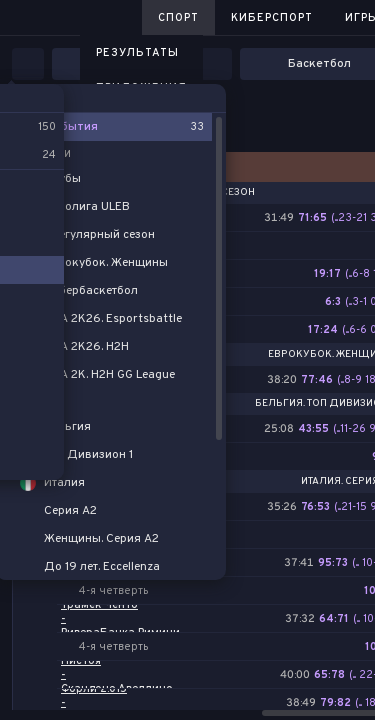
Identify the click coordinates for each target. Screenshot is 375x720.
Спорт (178, 18)
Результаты (137, 53)
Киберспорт (272, 18)
